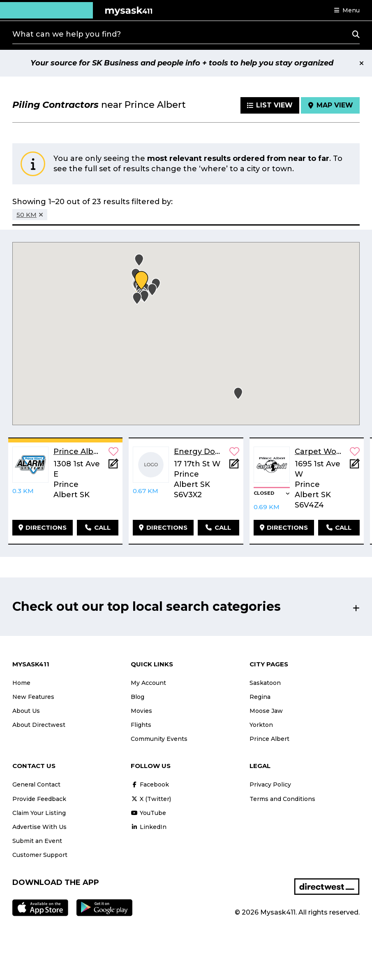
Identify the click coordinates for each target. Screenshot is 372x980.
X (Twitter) (151, 799)
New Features (33, 697)
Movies (141, 711)
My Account (148, 683)
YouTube (148, 813)
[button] (347, 10)
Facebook (150, 784)
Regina (260, 697)
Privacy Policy (270, 784)
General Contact (36, 784)
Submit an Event (37, 841)
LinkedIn (149, 827)
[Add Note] (113, 466)
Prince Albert (269, 739)
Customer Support (40, 855)
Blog (137, 697)
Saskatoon (265, 683)
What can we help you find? (67, 34)
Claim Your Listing (39, 813)
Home (21, 683)
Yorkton (261, 725)
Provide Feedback (39, 799)
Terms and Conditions (282, 799)
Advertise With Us (39, 827)
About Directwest (39, 725)
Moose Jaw (266, 711)
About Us (26, 711)
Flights (141, 725)
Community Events (159, 739)
